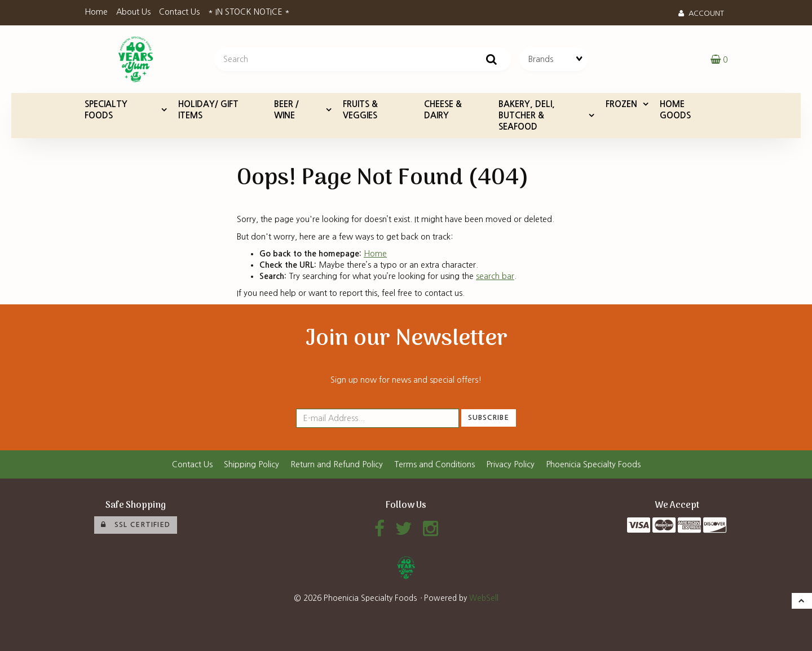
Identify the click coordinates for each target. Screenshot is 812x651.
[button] (719, 59)
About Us (133, 12)
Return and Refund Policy (337, 464)
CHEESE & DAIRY (443, 110)
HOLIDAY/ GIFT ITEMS (208, 110)
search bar (495, 276)
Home (96, 12)
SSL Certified (136, 525)
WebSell (484, 598)
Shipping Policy (251, 464)
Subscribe (489, 417)
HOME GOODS (675, 110)
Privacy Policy (510, 464)
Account (701, 13)
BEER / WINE (286, 110)
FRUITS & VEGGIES (360, 110)
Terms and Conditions (434, 464)
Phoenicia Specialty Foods (593, 464)
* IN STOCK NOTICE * (249, 12)
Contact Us (179, 12)
